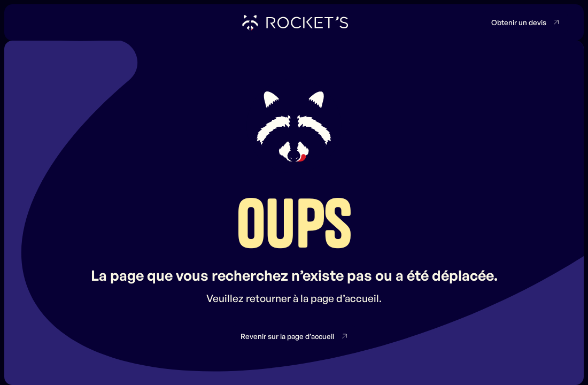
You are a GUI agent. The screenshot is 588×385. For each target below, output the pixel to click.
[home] (294, 22)
